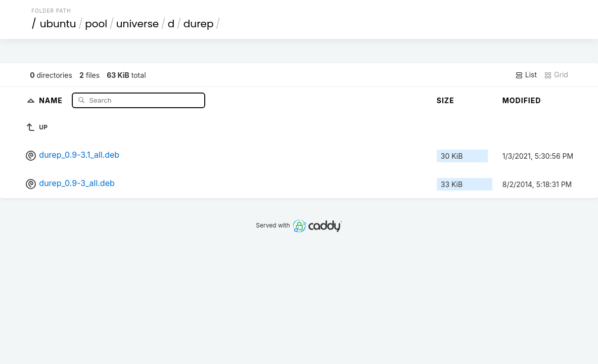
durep (199, 24)
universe (137, 24)
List (526, 75)
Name (52, 100)
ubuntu (58, 24)
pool (96, 24)
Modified (522, 100)
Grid (556, 75)
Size (446, 100)
